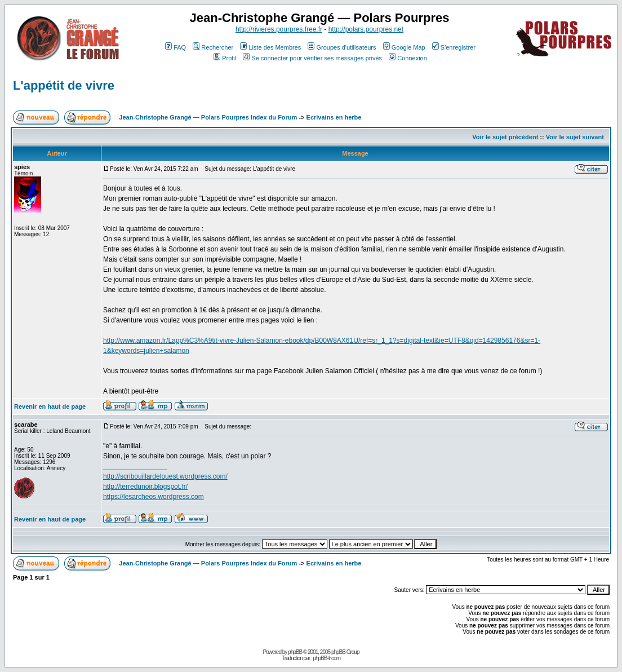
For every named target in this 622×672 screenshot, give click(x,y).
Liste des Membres (270, 47)
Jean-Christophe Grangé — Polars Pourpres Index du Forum (208, 117)
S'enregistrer (454, 47)
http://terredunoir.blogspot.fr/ (145, 487)
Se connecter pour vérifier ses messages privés (312, 58)
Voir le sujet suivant (575, 137)
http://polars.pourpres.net (366, 29)
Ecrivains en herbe (334, 117)
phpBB (295, 652)
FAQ (176, 47)
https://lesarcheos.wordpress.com (154, 497)
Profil (225, 58)
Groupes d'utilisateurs (342, 47)
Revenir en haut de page (50, 406)
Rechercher (213, 47)
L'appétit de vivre (64, 85)
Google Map (404, 47)
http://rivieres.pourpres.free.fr (279, 29)
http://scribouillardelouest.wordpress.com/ (165, 476)
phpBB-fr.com (326, 658)
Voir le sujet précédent (505, 137)
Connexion (408, 58)
